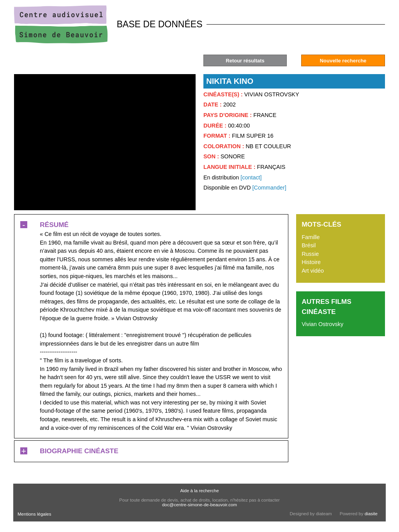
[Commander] (269, 188)
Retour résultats (245, 61)
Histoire (311, 262)
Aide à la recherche (199, 491)
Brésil (309, 245)
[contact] (251, 177)
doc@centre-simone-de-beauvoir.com (199, 505)
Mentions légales (34, 514)
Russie (310, 254)
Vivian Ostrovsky (322, 324)
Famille (311, 237)
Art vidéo (313, 271)
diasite (371, 514)
